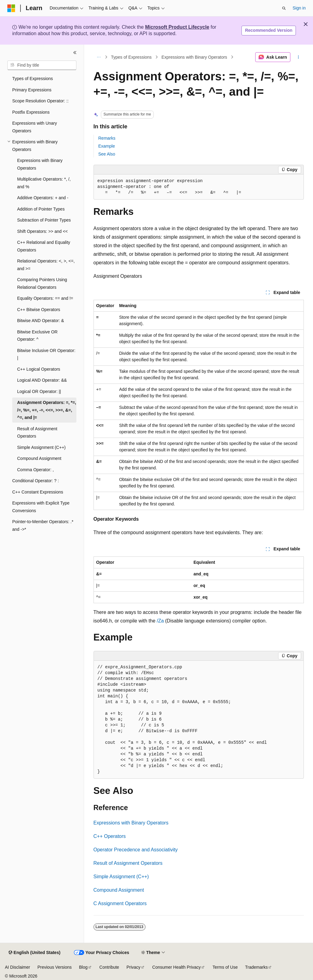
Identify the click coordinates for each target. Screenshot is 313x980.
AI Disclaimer (17, 967)
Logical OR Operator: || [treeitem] (39, 391)
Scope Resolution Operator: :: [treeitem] (40, 101)
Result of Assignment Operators (128, 863)
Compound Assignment (119, 890)
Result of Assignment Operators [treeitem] (37, 433)
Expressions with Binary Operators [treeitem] (40, 164)
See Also (107, 154)
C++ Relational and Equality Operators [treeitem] (44, 246)
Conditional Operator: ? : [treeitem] (36, 481)
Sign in (299, 8)
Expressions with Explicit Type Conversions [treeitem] (41, 507)
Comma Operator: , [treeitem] (35, 470)
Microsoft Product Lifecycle (177, 27)
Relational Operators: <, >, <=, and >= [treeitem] (46, 265)
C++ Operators (110, 836)
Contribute (109, 967)
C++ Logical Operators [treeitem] (39, 369)
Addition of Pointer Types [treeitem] (41, 209)
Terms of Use (225, 967)
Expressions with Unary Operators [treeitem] (35, 127)
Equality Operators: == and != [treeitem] (45, 298)
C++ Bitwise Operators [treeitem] (39, 310)
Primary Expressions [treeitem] (32, 90)
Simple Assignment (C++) (121, 877)
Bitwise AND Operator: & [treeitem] (41, 321)
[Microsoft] (11, 8)
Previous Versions (54, 967)
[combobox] (42, 65)
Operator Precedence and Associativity (136, 850)
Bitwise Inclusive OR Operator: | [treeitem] (46, 354)
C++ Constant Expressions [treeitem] (38, 492)
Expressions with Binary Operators (194, 57)
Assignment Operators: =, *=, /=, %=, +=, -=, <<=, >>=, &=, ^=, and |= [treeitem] (47, 410)
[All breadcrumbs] (99, 57)
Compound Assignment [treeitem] (39, 458)
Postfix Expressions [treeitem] (31, 112)
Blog (83, 967)
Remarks (107, 138)
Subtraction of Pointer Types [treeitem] (44, 220)
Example (107, 146)
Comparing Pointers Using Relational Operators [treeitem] (42, 283)
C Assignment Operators (120, 903)
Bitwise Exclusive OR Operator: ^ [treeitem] (37, 336)
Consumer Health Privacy (177, 967)
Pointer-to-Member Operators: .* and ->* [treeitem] (43, 525)
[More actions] (298, 57)
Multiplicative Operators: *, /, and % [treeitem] (44, 183)
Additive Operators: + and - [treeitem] (43, 198)
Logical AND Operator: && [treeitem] (42, 380)
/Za (160, 621)
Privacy (134, 967)
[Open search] (284, 8)
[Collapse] (75, 53)
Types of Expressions (131, 57)
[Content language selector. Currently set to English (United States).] (34, 953)
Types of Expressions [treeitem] (33, 79)
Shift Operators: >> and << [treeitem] (42, 231)
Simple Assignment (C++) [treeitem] (41, 447)
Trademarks (256, 967)
